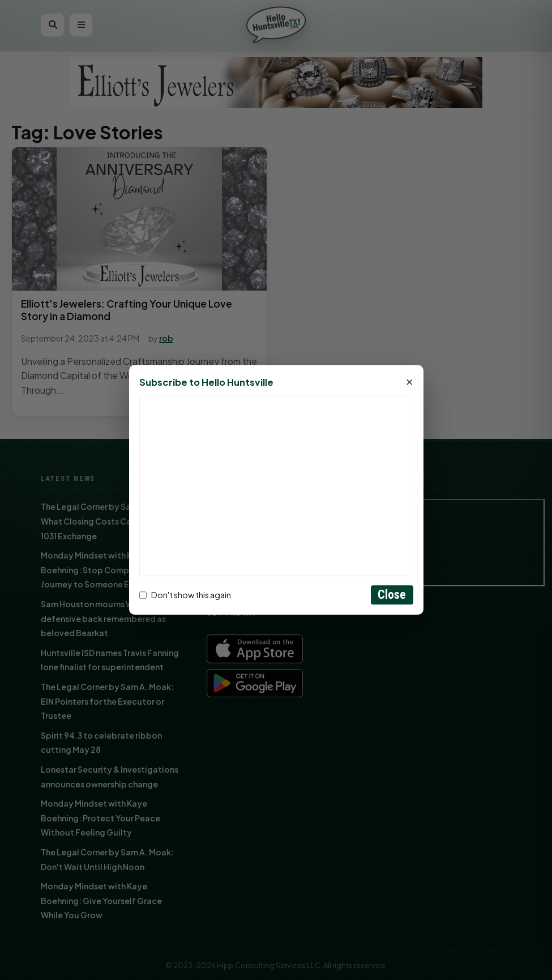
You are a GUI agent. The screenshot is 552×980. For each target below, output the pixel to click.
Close (392, 595)
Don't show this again (185, 595)
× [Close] (410, 383)
